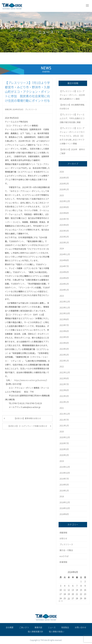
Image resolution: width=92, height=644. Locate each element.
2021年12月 (65, 414)
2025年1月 (64, 243)
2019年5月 (64, 485)
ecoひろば (64, 556)
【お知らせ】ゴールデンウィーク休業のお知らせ (27, 426)
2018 (62, 496)
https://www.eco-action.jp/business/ (30, 380)
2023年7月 (64, 325)
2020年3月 (64, 449)
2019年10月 (65, 473)
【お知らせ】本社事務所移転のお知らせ (72, 107)
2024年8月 (64, 260)
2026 (62, 172)
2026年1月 (64, 189)
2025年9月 (64, 207)
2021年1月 (64, 426)
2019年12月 (65, 467)
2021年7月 (64, 420)
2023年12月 (65, 302)
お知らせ (63, 538)
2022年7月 (64, 384)
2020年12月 (65, 437)
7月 (62, 601)
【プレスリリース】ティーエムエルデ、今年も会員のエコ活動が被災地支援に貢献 (72, 118)
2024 (62, 249)
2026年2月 (64, 184)
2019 (62, 461)
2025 (62, 195)
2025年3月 (64, 231)
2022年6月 (64, 390)
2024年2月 (64, 284)
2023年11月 (65, 308)
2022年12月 (65, 372)
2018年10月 (65, 508)
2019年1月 (64, 491)
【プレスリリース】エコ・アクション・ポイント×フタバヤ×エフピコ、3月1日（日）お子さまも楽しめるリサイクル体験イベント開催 (72, 136)
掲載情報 (63, 533)
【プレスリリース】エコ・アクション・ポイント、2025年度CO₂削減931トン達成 (72, 95)
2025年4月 (64, 225)
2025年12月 (65, 201)
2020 (62, 432)
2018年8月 (64, 514)
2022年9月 (64, 378)
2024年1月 (64, 290)
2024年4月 (64, 278)
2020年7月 (64, 443)
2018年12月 (65, 502)
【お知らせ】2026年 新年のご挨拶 (72, 151)
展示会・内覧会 (66, 550)
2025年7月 (64, 219)
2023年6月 (64, 331)
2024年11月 (65, 254)
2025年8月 (64, 213)
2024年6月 (64, 272)
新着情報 (63, 562)
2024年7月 (64, 266)
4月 (59, 601)
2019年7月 (64, 479)
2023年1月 (64, 361)
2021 (62, 408)
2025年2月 (64, 237)
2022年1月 (64, 402)
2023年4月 (64, 343)
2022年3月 (64, 396)
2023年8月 (64, 319)
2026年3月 (64, 178)
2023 (62, 296)
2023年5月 (64, 337)
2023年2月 (64, 355)
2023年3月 (64, 349)
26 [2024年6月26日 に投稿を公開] (69, 598)
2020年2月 (64, 455)
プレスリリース (31, 109)
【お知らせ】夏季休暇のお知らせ (27, 418)
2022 (62, 367)
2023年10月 (65, 313)
